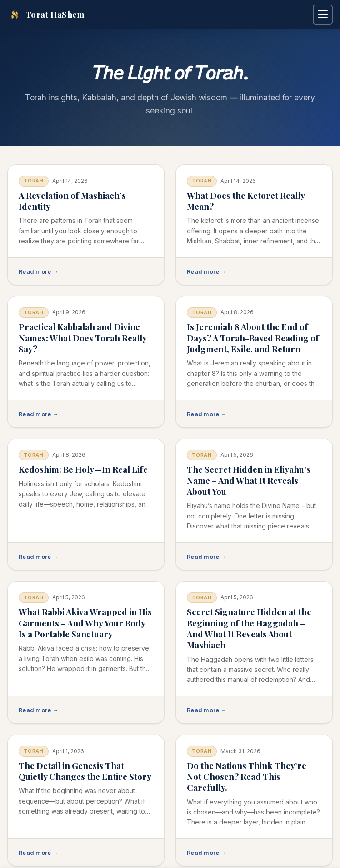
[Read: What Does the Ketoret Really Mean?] (254, 225)
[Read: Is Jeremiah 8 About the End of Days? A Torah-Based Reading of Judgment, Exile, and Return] (254, 362)
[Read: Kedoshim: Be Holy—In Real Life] (86, 504)
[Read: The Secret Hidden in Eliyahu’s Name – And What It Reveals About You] (254, 504)
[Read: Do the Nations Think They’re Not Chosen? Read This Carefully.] (254, 800)
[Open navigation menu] (323, 15)
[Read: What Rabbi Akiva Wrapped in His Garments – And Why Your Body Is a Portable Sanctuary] (86, 652)
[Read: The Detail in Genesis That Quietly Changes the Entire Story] (86, 800)
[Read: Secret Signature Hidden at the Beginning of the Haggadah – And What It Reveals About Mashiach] (254, 652)
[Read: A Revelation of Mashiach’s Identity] (86, 225)
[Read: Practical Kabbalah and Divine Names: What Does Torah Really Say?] (86, 362)
